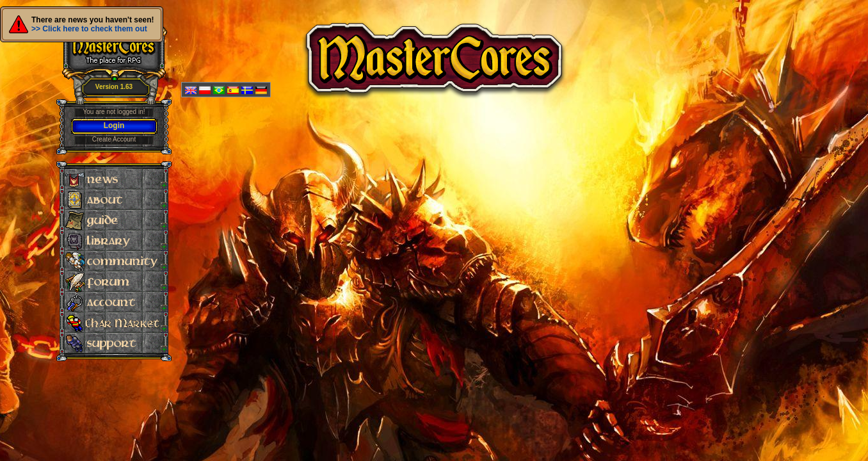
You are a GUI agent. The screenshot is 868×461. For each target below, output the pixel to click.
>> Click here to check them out (89, 29)
